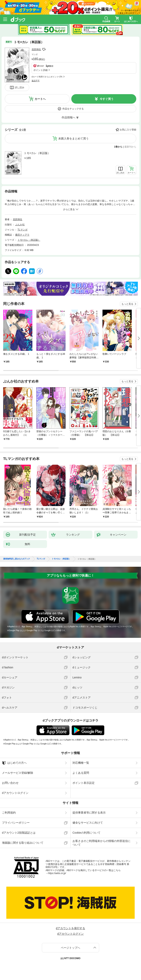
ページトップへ (70, 948)
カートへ (40, 99)
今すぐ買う (107, 99)
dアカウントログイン (15, 793)
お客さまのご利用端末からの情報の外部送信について (102, 843)
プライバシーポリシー (16, 823)
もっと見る (127, 304)
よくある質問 (81, 773)
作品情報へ (69, 117)
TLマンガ (23, 230)
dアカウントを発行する (70, 928)
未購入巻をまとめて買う (73, 138)
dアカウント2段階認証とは (19, 833)
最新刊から (130, 147)
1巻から (118, 147)
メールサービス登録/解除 (18, 773)
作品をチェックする (73, 109)
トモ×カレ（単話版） (37, 153)
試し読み (20, 87)
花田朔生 (36, 49)
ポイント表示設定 (84, 783)
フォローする (44, 49)
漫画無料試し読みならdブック (17, 559)
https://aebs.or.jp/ (57, 873)
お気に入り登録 (128, 130)
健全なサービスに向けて (88, 823)
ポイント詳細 (40, 70)
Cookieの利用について (86, 833)
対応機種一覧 (81, 763)
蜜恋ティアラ (22, 235)
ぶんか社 (20, 225)
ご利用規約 (9, 813)
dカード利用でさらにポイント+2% (47, 77)
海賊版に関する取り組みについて (23, 843)
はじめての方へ (14, 763)
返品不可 (36, 81)
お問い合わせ (10, 783)
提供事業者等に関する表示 (89, 813)
